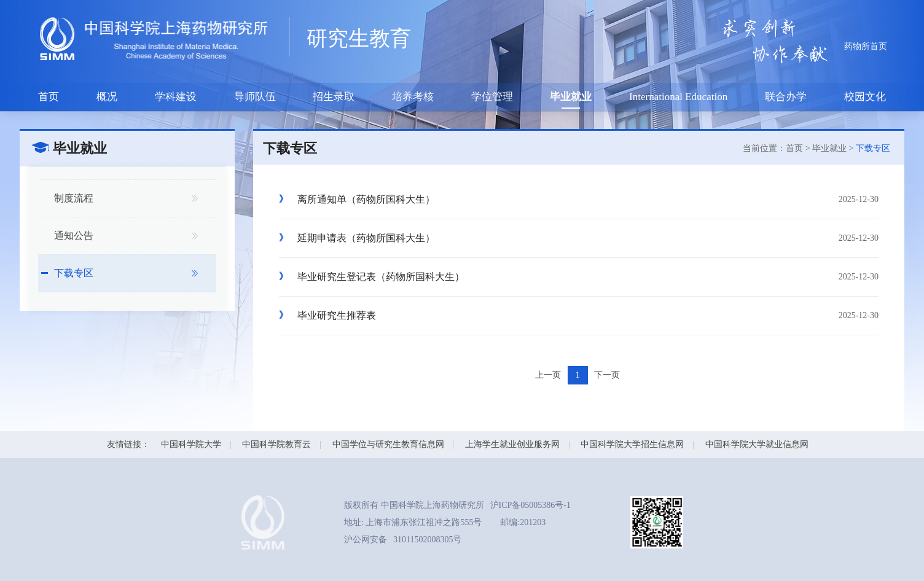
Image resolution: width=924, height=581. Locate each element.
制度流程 (74, 198)
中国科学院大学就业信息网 (757, 444)
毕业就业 (571, 97)
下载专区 (74, 273)
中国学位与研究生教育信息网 (388, 444)
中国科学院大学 (191, 444)
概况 (107, 97)
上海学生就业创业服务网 (512, 444)
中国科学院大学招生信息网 (632, 444)
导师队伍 (255, 97)
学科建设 (176, 97)
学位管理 (492, 97)
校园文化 (865, 97)
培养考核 (413, 97)
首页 (49, 97)
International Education (678, 97)
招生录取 (334, 97)
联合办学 (786, 97)
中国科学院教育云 (276, 444)
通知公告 (74, 236)
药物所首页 (866, 46)
